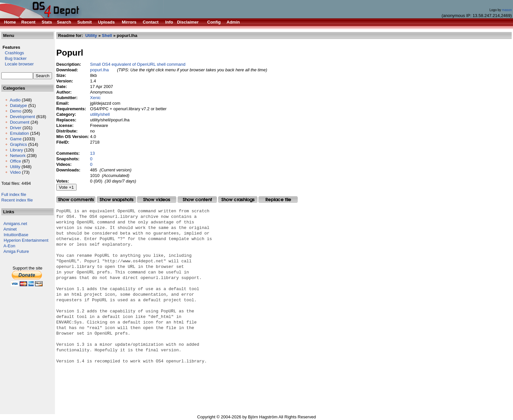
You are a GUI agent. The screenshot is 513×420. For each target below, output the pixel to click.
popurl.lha (99, 70)
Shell (107, 35)
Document (19, 122)
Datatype (18, 105)
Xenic (95, 98)
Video (15, 172)
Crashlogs (13, 53)
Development (22, 117)
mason (507, 10)
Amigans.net (15, 224)
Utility (15, 167)
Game (16, 139)
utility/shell (100, 114)
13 (92, 153)
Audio (15, 100)
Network (18, 156)
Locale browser (18, 64)
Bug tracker (14, 58)
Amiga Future (16, 251)
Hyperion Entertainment (26, 240)
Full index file (14, 194)
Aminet (10, 229)
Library (16, 150)
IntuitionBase (16, 235)
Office (15, 161)
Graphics (18, 144)
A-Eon (9, 246)
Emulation (19, 133)
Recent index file (17, 200)
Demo (16, 111)
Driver (16, 128)
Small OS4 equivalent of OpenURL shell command (138, 64)
